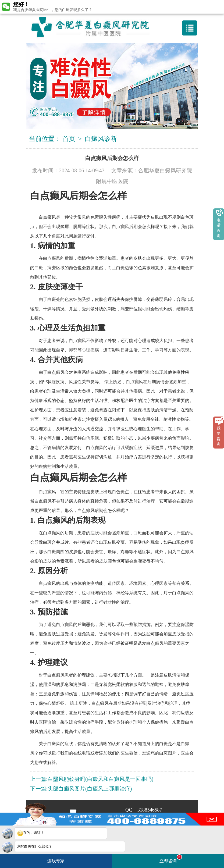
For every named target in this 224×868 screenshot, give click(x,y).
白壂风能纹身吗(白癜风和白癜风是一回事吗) (100, 779)
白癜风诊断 (101, 139)
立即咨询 (171, 859)
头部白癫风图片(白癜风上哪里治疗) (90, 789)
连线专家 (56, 861)
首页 (69, 139)
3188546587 (150, 810)
